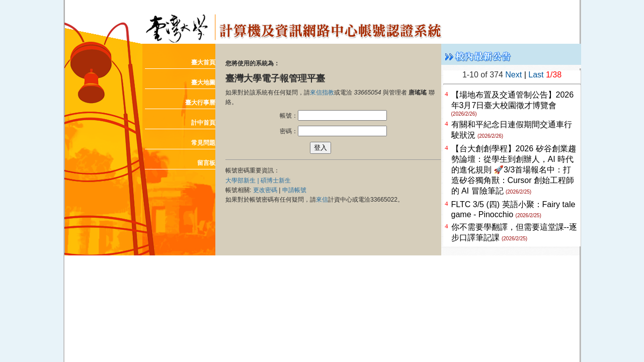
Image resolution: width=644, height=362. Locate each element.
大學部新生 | (243, 180)
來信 (322, 200)
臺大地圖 (203, 82)
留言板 (206, 163)
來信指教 (322, 93)
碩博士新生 (276, 180)
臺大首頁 (203, 62)
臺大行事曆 (200, 103)
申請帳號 (294, 190)
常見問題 (203, 143)
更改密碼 (265, 190)
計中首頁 (203, 123)
